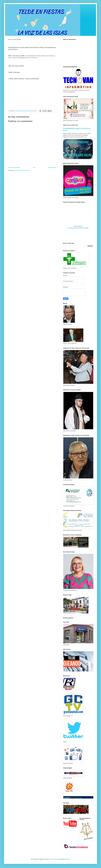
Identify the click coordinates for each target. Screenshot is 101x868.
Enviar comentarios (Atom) (23, 170)
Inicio (34, 168)
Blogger (68, 859)
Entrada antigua (52, 168)
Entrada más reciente (14, 168)
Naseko (52, 859)
